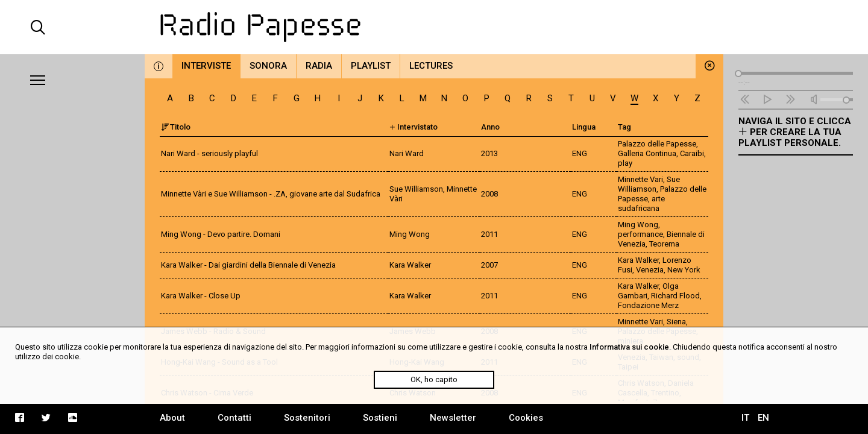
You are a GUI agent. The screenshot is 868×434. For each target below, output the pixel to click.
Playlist (371, 66)
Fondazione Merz (648, 305)
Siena (676, 322)
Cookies (526, 418)
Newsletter (453, 418)
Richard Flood (675, 296)
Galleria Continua (647, 153)
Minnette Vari (640, 179)
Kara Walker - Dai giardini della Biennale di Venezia (248, 265)
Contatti (234, 418)
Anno (490, 127)
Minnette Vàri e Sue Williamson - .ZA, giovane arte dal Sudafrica (271, 194)
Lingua (584, 127)
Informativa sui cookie (629, 347)
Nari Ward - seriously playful (209, 153)
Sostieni (380, 418)
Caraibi (692, 153)
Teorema (664, 244)
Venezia (650, 270)
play (625, 163)
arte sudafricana (641, 203)
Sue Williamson (649, 184)
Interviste (206, 66)
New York (684, 270)
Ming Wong (638, 225)
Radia (319, 66)
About (172, 418)
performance (640, 234)
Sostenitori (307, 418)
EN (763, 418)
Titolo (176, 127)
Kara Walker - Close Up (201, 296)
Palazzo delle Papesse (657, 144)
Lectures (431, 66)
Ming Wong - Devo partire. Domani (221, 234)
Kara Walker (638, 260)
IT (745, 418)
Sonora (268, 66)
